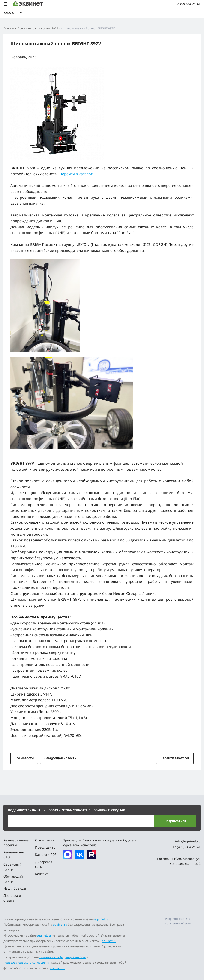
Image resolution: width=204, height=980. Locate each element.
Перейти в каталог (76, 174)
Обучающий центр (13, 879)
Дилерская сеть (44, 864)
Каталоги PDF (46, 855)
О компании (45, 840)
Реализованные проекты (16, 843)
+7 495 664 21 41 (188, 4)
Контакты (43, 874)
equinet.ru (102, 919)
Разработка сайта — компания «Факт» (179, 921)
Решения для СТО (14, 855)
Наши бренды (15, 888)
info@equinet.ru (188, 841)
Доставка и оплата (12, 898)
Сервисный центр (13, 867)
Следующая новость (60, 758)
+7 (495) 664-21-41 (186, 847)
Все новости (24, 758)
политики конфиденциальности (63, 957)
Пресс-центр (45, 847)
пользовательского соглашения (27, 962)
